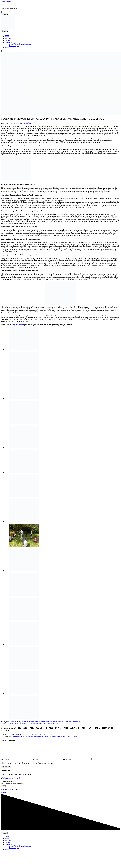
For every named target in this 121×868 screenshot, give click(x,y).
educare (24, 722)
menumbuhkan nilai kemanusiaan (38, 722)
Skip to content (6, 2)
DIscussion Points (7, 784)
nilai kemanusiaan (55, 722)
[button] (2, 12)
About (7, 37)
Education (13, 722)
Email (33, 762)
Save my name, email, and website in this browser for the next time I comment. (29, 766)
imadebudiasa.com (8, 792)
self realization (67, 722)
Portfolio (8, 38)
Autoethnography (14, 46)
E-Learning (9, 42)
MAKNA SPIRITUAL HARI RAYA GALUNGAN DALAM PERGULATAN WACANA (31, 724)
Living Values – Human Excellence (20, 44)
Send (3, 788)
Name (3, 762)
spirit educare (77, 722)
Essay (7, 48)
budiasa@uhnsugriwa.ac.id (11, 781)
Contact (7, 40)
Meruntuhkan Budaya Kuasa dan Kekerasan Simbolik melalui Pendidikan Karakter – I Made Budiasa (44, 737)
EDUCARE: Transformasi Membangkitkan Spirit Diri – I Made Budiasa (35, 735)
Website (63, 762)
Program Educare (18, 325)
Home (7, 35)
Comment (4, 758)
